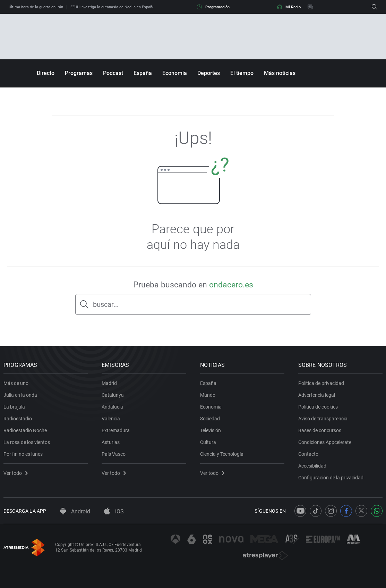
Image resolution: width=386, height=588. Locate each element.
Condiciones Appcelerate (325, 442)
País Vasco (114, 454)
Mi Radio (289, 7)
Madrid (109, 383)
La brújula (14, 407)
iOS (114, 511)
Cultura (208, 442)
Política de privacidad (321, 383)
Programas (79, 73)
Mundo (208, 395)
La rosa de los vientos (27, 442)
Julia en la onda (20, 395)
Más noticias (280, 73)
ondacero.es (231, 285)
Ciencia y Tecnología (222, 454)
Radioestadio (18, 419)
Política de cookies (318, 407)
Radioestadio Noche (25, 430)
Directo (46, 73)
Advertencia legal (317, 395)
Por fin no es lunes (23, 454)
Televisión (211, 430)
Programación (213, 7)
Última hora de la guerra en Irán (36, 7)
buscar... (106, 304)
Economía (175, 73)
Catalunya (113, 395)
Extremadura (116, 430)
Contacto (308, 454)
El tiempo (242, 73)
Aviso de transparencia (323, 419)
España (143, 73)
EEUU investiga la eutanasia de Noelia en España (112, 7)
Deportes (209, 73)
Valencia (111, 419)
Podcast (113, 73)
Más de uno (16, 383)
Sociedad (210, 419)
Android (75, 511)
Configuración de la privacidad (331, 478)
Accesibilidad (312, 466)
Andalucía (112, 407)
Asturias (111, 442)
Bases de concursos (320, 430)
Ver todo (16, 473)
